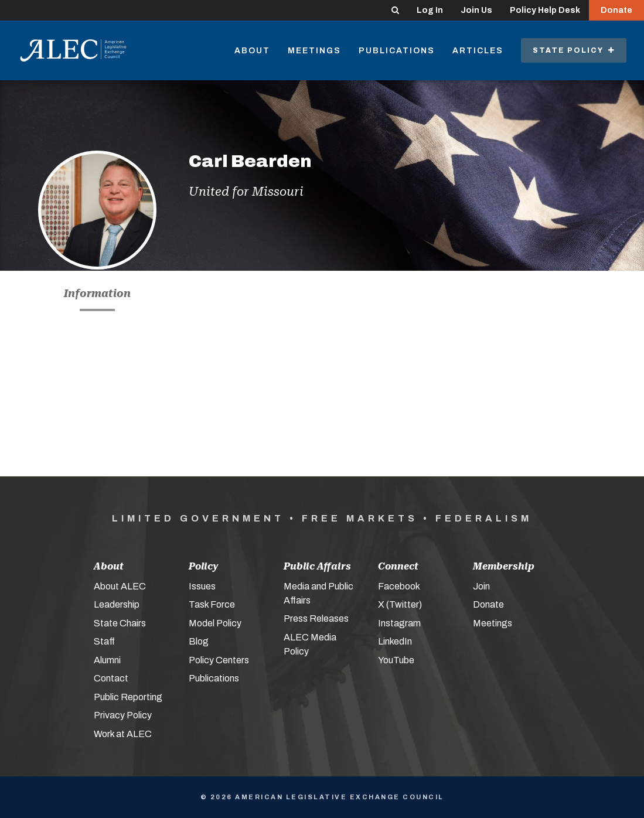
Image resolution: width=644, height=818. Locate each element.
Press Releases (316, 618)
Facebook (399, 586)
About (252, 51)
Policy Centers (219, 660)
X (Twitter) (400, 604)
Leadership (117, 604)
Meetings (314, 51)
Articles (478, 51)
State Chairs (120, 623)
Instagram (399, 623)
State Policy (574, 50)
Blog (199, 641)
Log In (430, 10)
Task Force (212, 604)
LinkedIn (395, 641)
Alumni (107, 660)
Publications (397, 51)
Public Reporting (128, 697)
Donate (616, 10)
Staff (104, 641)
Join (481, 586)
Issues (202, 586)
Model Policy (215, 623)
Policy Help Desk (545, 10)
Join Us (476, 10)
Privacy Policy (123, 715)
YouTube (396, 660)
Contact (111, 678)
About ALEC (120, 586)
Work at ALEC (123, 734)
